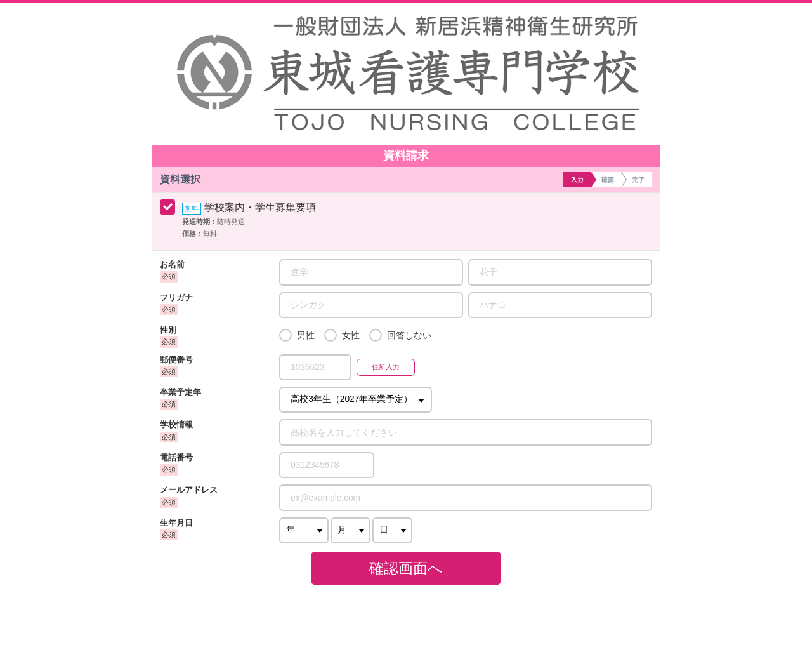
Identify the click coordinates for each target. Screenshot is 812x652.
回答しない (409, 336)
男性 (306, 336)
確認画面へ (406, 568)
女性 (351, 336)
